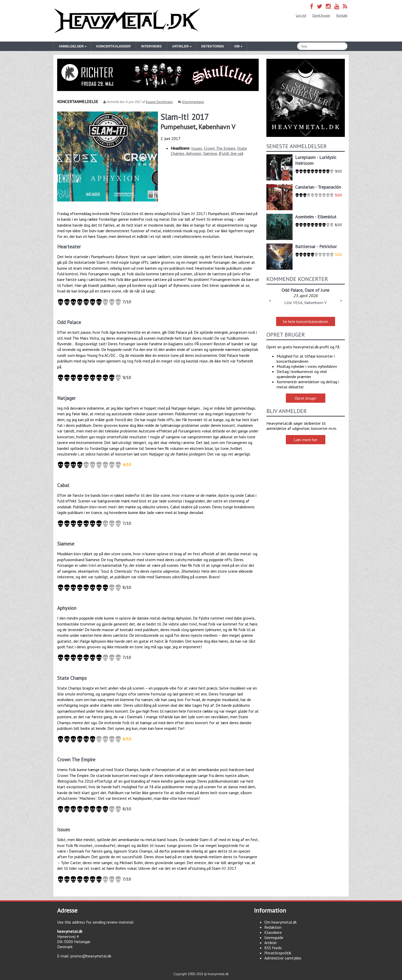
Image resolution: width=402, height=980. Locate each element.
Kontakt (342, 16)
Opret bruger (321, 16)
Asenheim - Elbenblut (316, 217)
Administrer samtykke (283, 958)
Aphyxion (194, 153)
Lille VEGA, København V (305, 302)
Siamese (210, 153)
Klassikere (273, 932)
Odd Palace (292, 290)
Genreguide (274, 937)
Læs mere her (306, 440)
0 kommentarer (193, 102)
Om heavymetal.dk (280, 922)
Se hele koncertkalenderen (305, 321)
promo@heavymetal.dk (91, 956)
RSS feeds (273, 948)
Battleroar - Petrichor (316, 246)
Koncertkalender (113, 46)
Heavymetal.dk (127, 21)
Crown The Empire (220, 148)
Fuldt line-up (231, 153)
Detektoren (213, 46)
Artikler (271, 943)
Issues (197, 148)
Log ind (301, 16)
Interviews (151, 46)
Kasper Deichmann (159, 102)
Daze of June (317, 290)
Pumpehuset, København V (198, 127)
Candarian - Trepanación (318, 187)
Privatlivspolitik (278, 953)
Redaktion (273, 927)
